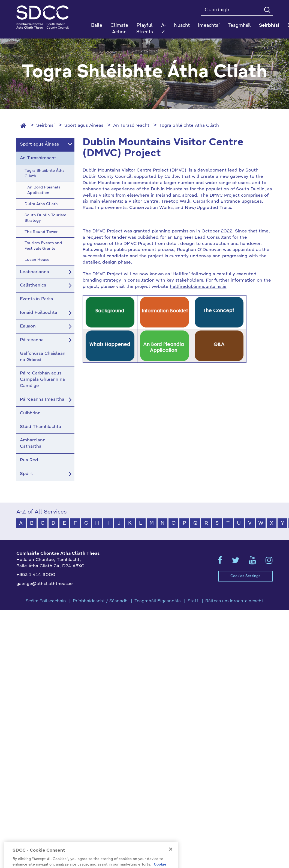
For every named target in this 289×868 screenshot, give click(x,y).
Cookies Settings (245, 576)
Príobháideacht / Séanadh (100, 601)
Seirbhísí (45, 126)
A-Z (164, 29)
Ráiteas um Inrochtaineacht (234, 601)
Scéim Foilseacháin (46, 601)
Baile (97, 26)
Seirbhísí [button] (269, 26)
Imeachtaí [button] (209, 26)
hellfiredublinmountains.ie (198, 287)
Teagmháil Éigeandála (158, 601)
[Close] (171, 857)
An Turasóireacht (131, 126)
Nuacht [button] (182, 26)
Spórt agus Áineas (84, 126)
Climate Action (119, 29)
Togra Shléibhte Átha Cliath (189, 126)
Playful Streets (145, 29)
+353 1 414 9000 (36, 575)
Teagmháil (239, 26)
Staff (193, 601)
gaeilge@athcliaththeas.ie (45, 584)
